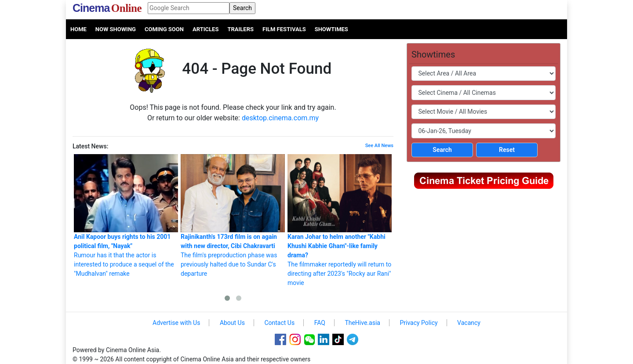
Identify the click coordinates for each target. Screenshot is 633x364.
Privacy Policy (418, 323)
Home (78, 29)
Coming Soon (164, 29)
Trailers (240, 29)
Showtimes (331, 29)
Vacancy (469, 323)
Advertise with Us (176, 323)
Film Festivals (284, 29)
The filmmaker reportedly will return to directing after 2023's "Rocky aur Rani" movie (340, 220)
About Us (232, 323)
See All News (379, 146)
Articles (206, 29)
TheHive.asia (362, 323)
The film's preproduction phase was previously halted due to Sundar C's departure (233, 216)
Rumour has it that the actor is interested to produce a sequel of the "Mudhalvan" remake (126, 216)
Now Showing (116, 29)
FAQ (320, 323)
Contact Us (279, 323)
